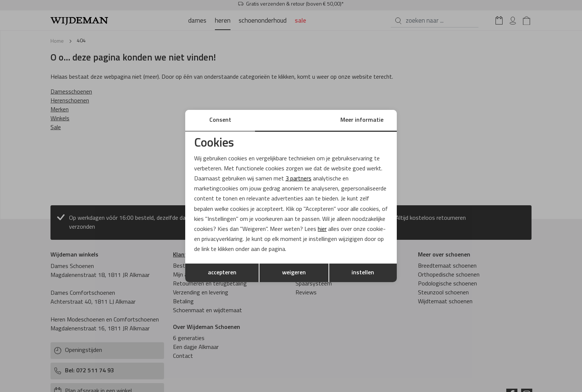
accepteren (222, 273)
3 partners (298, 179)
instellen (363, 273)
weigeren (294, 273)
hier (322, 229)
